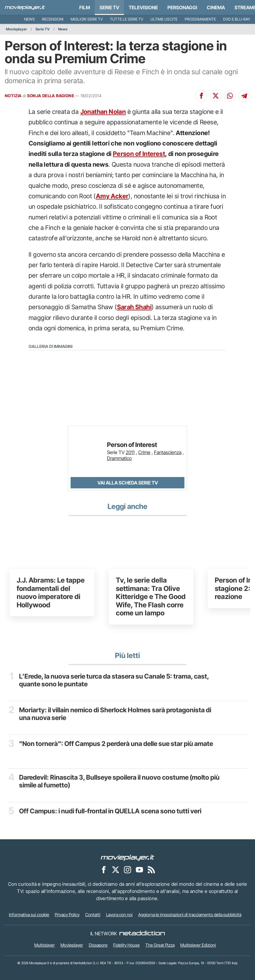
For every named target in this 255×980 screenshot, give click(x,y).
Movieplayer (17, 29)
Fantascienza (168, 452)
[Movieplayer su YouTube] (139, 869)
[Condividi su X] (216, 96)
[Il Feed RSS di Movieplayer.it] (151, 869)
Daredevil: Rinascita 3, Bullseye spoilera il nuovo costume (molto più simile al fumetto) (119, 781)
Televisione (143, 7)
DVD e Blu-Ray (237, 19)
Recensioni (53, 19)
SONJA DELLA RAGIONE (51, 96)
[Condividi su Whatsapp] (230, 96)
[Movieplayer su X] (116, 869)
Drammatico (119, 458)
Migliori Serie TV (87, 19)
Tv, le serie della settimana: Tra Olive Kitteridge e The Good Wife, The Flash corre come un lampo (151, 597)
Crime (144, 452)
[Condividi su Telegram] (244, 96)
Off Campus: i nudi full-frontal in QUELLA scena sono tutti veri (110, 811)
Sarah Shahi (134, 307)
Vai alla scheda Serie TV (128, 483)
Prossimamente (200, 19)
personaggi (182, 7)
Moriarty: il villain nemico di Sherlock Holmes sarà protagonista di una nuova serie (115, 714)
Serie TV (109, 7)
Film (85, 7)
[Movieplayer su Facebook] (104, 869)
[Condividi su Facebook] (201, 96)
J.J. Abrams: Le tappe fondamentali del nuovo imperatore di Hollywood (51, 593)
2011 (130, 452)
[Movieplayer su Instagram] (128, 869)
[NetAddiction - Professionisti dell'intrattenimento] (142, 933)
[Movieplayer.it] (25, 7)
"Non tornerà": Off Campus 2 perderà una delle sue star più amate (116, 744)
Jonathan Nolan (103, 112)
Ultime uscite (164, 19)
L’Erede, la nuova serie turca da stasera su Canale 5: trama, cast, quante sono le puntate (114, 680)
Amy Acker (112, 196)
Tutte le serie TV (127, 19)
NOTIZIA (13, 96)
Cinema (216, 7)
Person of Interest (139, 154)
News (29, 19)
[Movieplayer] (128, 857)
